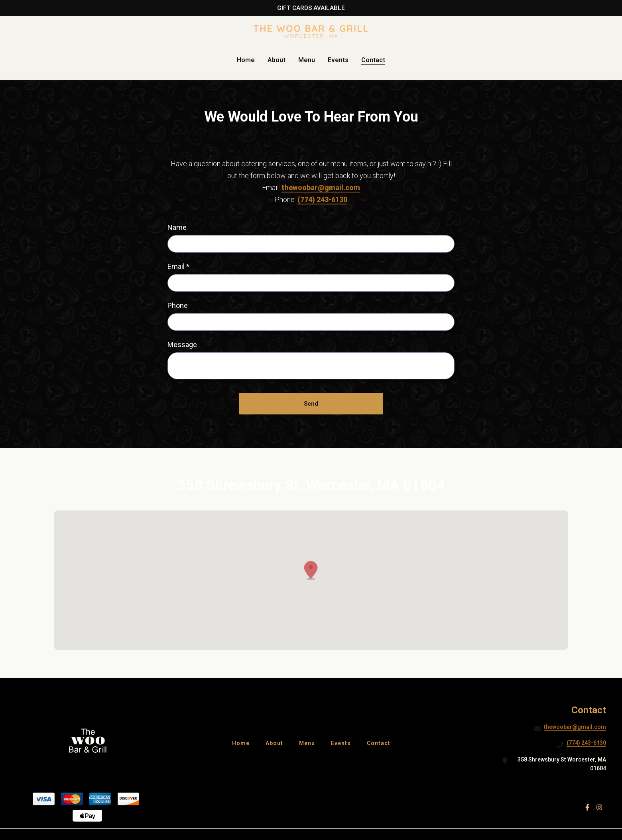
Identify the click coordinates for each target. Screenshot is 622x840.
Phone (178, 305)
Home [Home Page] (246, 60)
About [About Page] (277, 60)
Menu (309, 743)
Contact (381, 743)
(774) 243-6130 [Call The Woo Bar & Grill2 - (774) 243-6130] (586, 743)
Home (243, 743)
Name (177, 227)
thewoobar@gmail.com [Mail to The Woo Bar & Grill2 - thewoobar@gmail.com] (575, 727)
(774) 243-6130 (322, 199)
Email (178, 266)
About (277, 743)
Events (343, 743)
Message (182, 344)
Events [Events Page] (338, 60)
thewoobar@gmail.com (321, 187)
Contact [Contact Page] (373, 60)
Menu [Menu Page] (307, 60)
